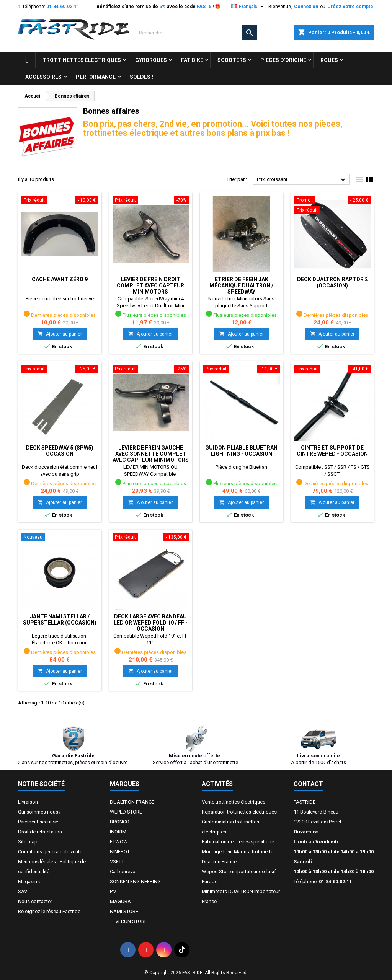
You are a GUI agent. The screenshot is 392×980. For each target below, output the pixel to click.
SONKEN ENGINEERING (135, 881)
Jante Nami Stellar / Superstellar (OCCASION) (60, 620)
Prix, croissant (302, 180)
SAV (23, 891)
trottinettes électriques (82, 60)
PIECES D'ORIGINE (283, 60)
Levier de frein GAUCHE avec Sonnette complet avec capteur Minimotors (151, 454)
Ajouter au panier (60, 334)
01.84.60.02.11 (63, 7)
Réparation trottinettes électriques (239, 812)
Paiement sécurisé (38, 822)
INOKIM (118, 832)
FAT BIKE (192, 60)
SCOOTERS (232, 60)
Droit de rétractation (40, 832)
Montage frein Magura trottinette (238, 852)
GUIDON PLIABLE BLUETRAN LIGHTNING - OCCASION (241, 451)
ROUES (329, 60)
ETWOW (119, 842)
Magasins (29, 881)
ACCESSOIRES (43, 77)
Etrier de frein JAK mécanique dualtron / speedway (241, 285)
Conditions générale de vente (50, 852)
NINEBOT (120, 852)
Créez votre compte (350, 7)
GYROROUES (151, 60)
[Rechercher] (196, 33)
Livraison (28, 802)
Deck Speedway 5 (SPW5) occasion (60, 451)
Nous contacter (35, 901)
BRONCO (120, 822)
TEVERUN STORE (128, 921)
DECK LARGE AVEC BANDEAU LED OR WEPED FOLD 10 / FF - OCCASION (151, 623)
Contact (308, 784)
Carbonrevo (123, 872)
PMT (115, 891)
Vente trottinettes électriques (234, 802)
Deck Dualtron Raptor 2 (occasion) (332, 282)
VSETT (117, 862)
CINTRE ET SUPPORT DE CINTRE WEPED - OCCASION (332, 451)
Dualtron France (219, 862)
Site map (28, 842)
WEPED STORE (126, 812)
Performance (96, 77)
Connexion (306, 7)
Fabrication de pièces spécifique (238, 842)
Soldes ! (141, 77)
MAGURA (120, 901)
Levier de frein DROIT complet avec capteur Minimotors (150, 285)
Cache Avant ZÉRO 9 (60, 279)
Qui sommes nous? (39, 812)
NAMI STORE (124, 911)
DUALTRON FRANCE (132, 802)
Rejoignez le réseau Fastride (49, 911)
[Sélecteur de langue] (248, 7)
